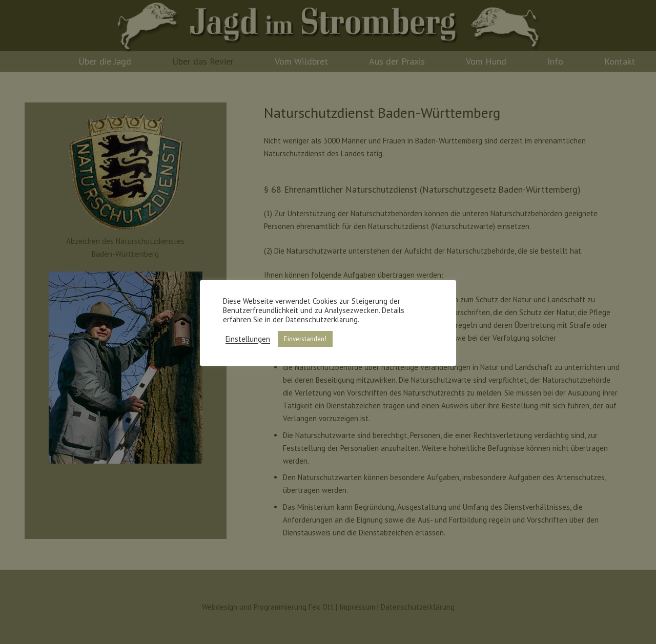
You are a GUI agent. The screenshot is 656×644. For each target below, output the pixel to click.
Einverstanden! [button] (305, 339)
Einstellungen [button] (248, 339)
